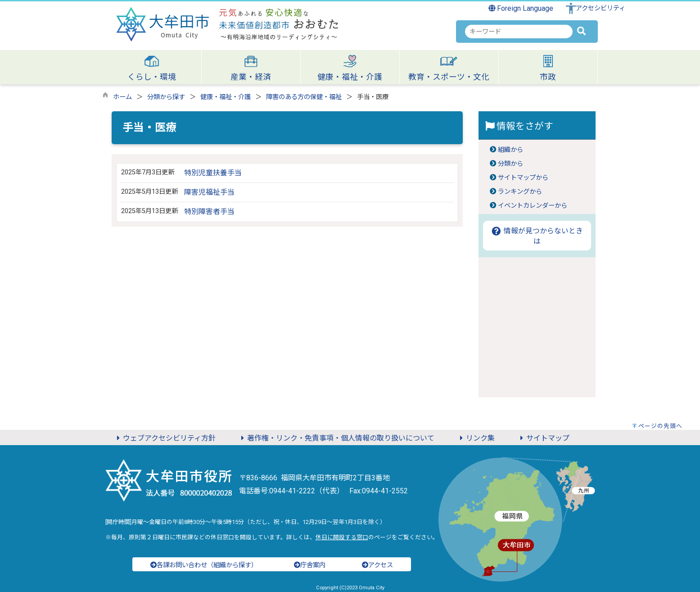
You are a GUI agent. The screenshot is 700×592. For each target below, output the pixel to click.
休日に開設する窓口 (342, 537)
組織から (510, 150)
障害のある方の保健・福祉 (304, 97)
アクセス (377, 565)
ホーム (122, 97)
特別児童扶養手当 (213, 173)
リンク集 (476, 438)
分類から (510, 164)
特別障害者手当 (213, 212)
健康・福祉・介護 (226, 97)
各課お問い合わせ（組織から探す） (204, 565)
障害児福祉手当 (209, 192)
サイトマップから (523, 178)
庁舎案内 (310, 565)
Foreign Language (521, 8)
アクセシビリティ (601, 8)
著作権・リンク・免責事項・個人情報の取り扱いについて (336, 438)
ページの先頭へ (660, 426)
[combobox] (519, 32)
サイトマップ (543, 438)
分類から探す (166, 97)
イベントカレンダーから (533, 206)
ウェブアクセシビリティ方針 (165, 438)
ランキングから (520, 192)
